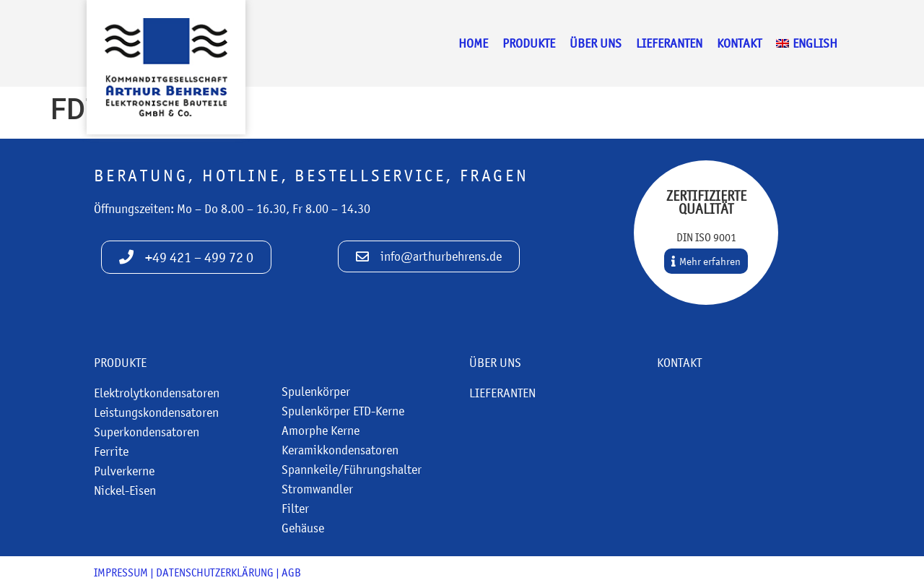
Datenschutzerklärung (215, 572)
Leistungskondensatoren (156, 412)
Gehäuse (303, 528)
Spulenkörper (316, 392)
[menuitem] (807, 43)
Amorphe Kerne (321, 431)
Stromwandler (317, 489)
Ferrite (111, 451)
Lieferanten (669, 43)
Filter (295, 509)
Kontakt (739, 43)
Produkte (529, 43)
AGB (291, 572)
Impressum (121, 572)
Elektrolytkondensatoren (157, 393)
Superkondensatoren (147, 432)
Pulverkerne (124, 471)
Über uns (596, 43)
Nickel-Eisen (125, 490)
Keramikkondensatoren (340, 450)
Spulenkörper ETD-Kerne (343, 411)
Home (473, 43)
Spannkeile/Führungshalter (352, 470)
